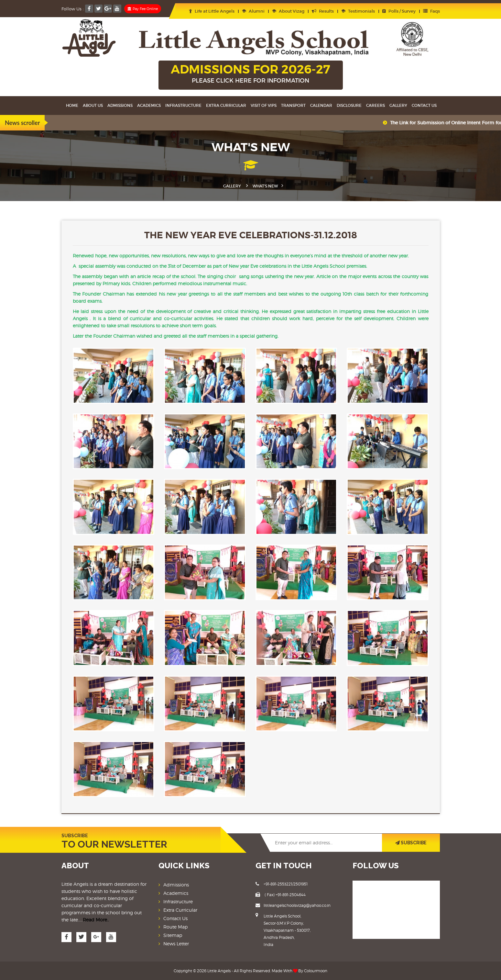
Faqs (431, 11)
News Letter (176, 943)
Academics (149, 105)
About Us (93, 105)
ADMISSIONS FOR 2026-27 (251, 74)
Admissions (120, 105)
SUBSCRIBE (411, 842)
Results (323, 11)
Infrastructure (183, 105)
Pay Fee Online (143, 9)
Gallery (398, 105)
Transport (293, 105)
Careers (376, 105)
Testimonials (358, 11)
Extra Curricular (226, 105)
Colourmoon (316, 970)
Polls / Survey (399, 11)
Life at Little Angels (212, 11)
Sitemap (173, 935)
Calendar (321, 105)
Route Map (175, 926)
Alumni (253, 11)
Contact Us (424, 105)
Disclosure (349, 105)
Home (72, 105)
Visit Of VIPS (264, 105)
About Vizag (288, 11)
